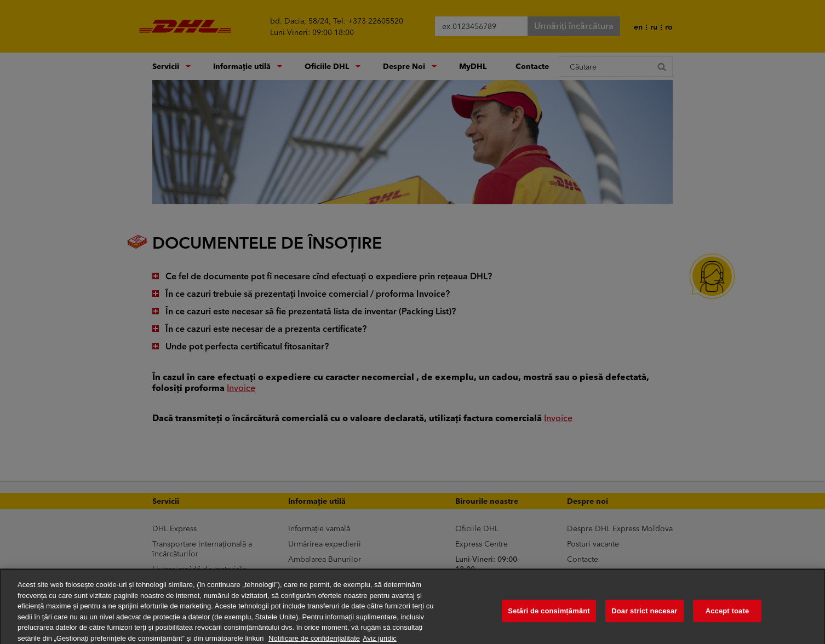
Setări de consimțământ (549, 616)
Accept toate (727, 616)
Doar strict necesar (644, 616)
